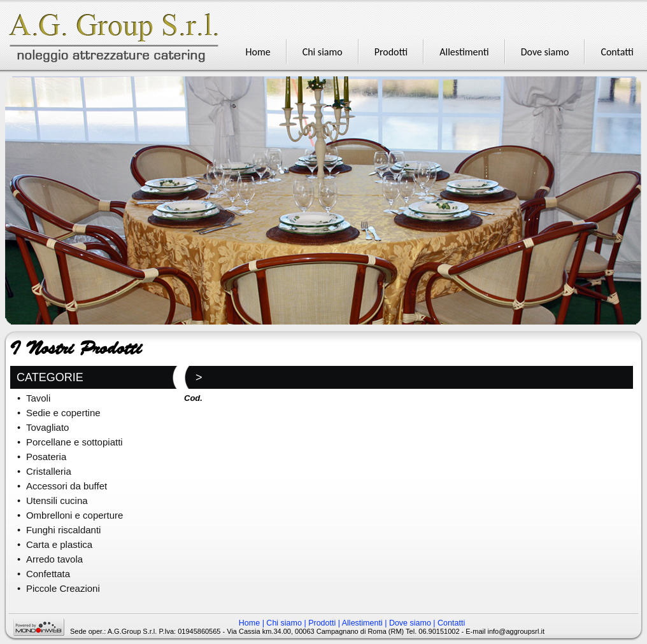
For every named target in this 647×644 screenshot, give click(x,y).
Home (249, 623)
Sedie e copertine (63, 413)
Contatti (451, 623)
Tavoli (38, 398)
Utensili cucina (57, 500)
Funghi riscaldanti (64, 530)
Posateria (46, 457)
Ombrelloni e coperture (75, 515)
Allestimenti (362, 623)
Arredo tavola (54, 559)
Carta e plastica (59, 544)
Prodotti (322, 623)
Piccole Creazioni (63, 588)
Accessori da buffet (67, 486)
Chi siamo (284, 623)
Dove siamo (410, 623)
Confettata (48, 574)
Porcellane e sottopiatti (75, 442)
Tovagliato (48, 427)
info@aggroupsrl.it (516, 631)
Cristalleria (49, 471)
